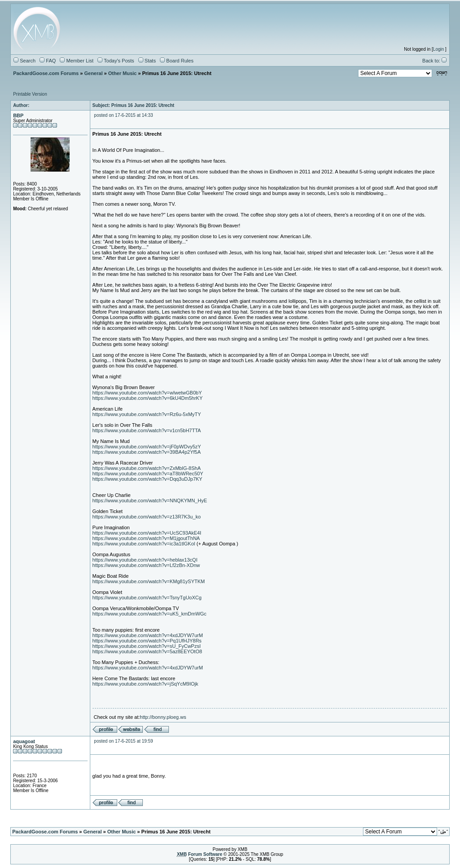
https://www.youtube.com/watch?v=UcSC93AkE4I (147, 533)
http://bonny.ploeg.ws (163, 717)
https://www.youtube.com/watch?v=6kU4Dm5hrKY (148, 398)
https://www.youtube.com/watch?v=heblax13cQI (145, 560)
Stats (147, 61)
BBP (18, 115)
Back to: (434, 61)
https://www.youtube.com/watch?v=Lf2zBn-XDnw (146, 565)
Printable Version (30, 94)
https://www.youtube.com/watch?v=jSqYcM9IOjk (146, 684)
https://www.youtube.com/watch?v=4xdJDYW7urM (148, 635)
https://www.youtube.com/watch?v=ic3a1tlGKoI (144, 544)
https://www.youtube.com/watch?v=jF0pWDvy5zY (147, 447)
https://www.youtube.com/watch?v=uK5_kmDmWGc (150, 614)
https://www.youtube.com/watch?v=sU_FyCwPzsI (147, 646)
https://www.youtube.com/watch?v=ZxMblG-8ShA (147, 468)
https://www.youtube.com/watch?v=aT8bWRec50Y (148, 474)
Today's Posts (116, 61)
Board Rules (177, 61)
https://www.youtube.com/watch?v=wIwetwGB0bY (147, 393)
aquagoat (24, 741)
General (93, 73)
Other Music (123, 73)
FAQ (48, 61)
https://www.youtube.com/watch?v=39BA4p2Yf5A (147, 452)
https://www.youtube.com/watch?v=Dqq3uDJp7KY (148, 479)
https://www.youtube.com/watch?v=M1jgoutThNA (146, 538)
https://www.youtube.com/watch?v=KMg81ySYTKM (149, 581)
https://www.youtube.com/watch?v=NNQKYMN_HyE (150, 500)
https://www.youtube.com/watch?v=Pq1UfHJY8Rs (147, 641)
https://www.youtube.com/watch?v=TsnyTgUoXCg (147, 598)
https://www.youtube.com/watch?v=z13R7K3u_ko (147, 517)
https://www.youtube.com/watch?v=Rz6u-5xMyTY (147, 414)
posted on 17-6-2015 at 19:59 (123, 741)
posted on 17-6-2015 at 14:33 (123, 115)
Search (24, 61)
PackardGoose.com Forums (46, 73)
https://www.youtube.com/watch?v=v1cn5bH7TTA (147, 430)
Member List (77, 61)
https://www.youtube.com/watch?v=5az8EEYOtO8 (147, 651)
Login (438, 49)
